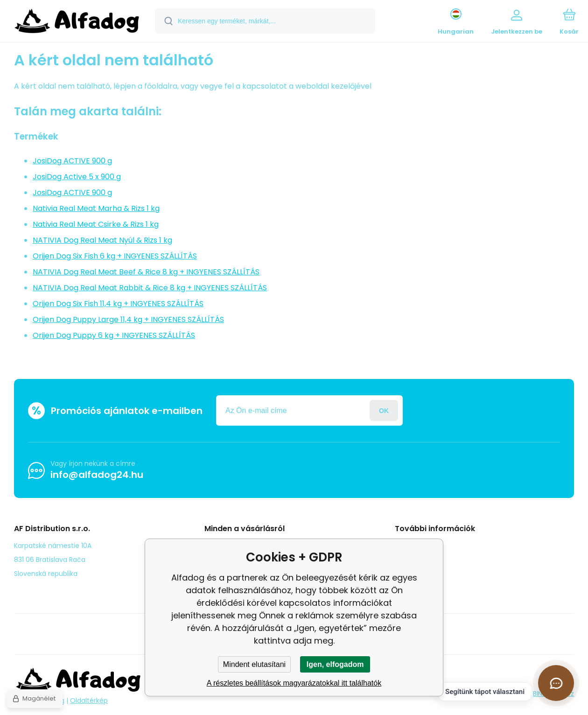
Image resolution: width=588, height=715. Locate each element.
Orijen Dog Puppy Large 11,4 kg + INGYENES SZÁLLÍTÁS (128, 319)
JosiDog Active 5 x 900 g (77, 177)
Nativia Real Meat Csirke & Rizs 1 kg (96, 224)
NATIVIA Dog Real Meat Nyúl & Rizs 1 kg (102, 240)
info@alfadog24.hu (97, 475)
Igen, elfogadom (335, 664)
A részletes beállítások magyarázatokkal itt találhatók (294, 683)
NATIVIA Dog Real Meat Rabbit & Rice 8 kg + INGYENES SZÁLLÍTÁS (150, 288)
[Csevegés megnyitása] (556, 683)
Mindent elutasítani (254, 664)
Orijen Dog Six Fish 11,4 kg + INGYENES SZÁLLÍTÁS (118, 304)
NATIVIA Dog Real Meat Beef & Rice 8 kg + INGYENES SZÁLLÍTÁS (146, 272)
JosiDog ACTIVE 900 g (72, 161)
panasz (413, 559)
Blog (409, 545)
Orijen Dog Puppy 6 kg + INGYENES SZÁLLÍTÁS (114, 335)
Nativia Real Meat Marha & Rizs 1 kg (96, 208)
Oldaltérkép (89, 701)
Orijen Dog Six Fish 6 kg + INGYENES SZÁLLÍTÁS (115, 256)
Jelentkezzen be (384, 410)
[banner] (77, 22)
